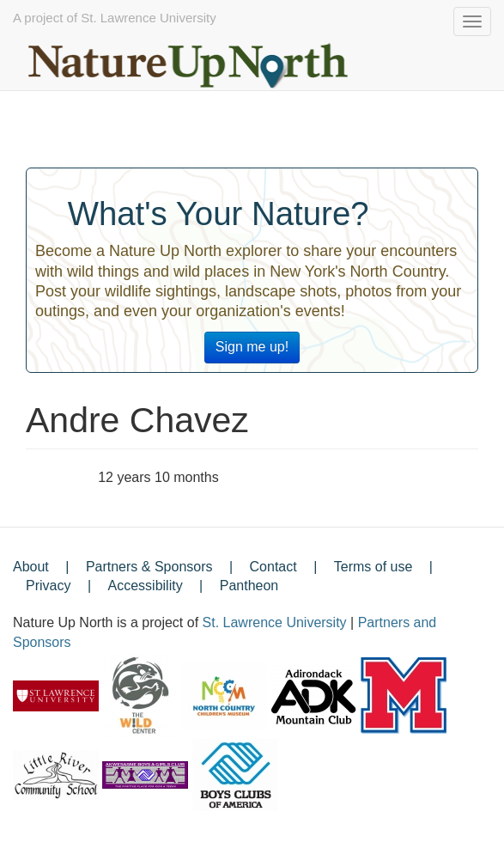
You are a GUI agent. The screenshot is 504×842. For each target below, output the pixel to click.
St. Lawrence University (275, 622)
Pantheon (249, 586)
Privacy (48, 586)
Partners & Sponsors (149, 567)
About (31, 567)
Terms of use (373, 567)
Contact (273, 567)
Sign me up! (252, 347)
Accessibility (146, 586)
